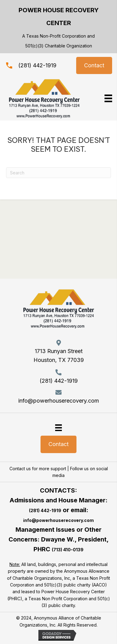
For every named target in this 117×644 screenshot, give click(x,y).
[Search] (58, 173)
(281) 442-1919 (37, 65)
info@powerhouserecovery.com (59, 401)
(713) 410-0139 (68, 550)
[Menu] (58, 427)
